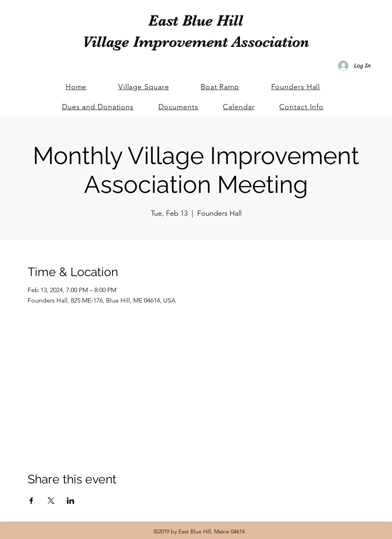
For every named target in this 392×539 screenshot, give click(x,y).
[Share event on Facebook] (31, 501)
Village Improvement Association (196, 42)
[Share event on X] (51, 501)
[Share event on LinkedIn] (71, 501)
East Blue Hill (196, 21)
